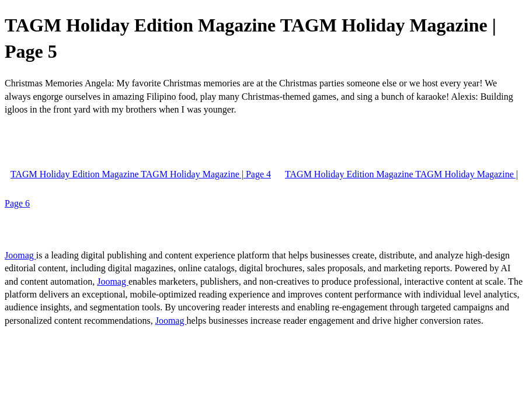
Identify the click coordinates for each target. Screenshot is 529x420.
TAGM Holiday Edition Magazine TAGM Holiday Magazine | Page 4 (141, 174)
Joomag (20, 255)
